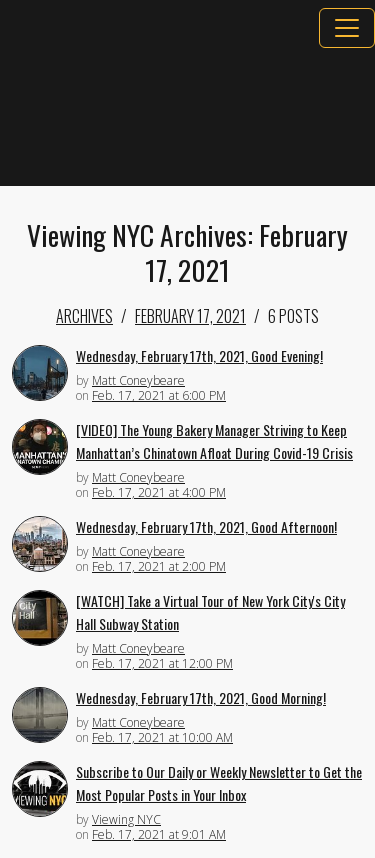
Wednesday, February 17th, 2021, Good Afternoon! (206, 526)
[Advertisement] (187, 117)
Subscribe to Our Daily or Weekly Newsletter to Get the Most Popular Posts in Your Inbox (219, 783)
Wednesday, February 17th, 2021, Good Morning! (201, 697)
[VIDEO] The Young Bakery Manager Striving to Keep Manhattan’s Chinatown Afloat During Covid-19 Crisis (214, 441)
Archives (84, 316)
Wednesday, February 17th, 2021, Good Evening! (199, 355)
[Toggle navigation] (347, 28)
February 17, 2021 (190, 316)
